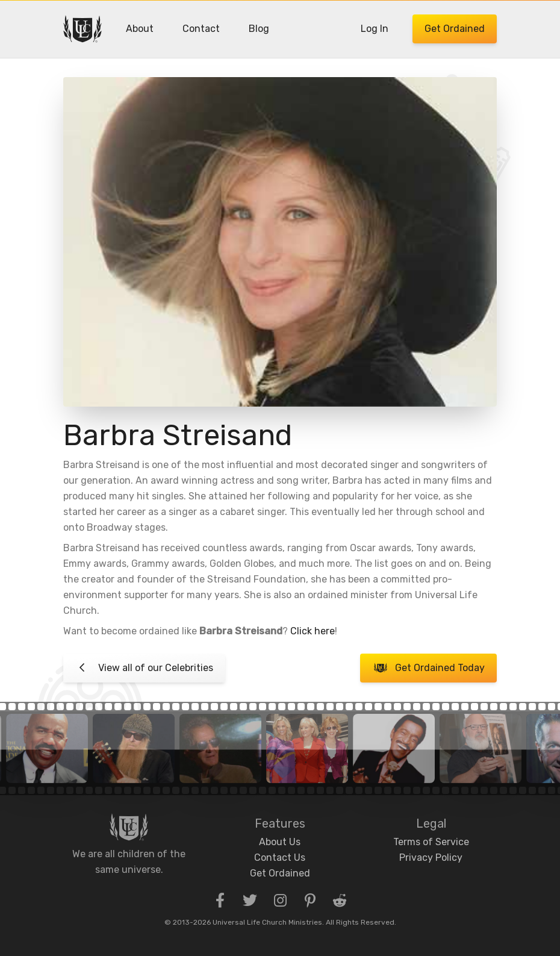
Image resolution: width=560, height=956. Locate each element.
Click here (313, 631)
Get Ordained (455, 29)
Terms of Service (431, 842)
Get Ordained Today (428, 668)
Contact (201, 29)
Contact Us (280, 858)
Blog (259, 29)
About (140, 29)
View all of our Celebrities (144, 668)
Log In (375, 29)
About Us (280, 842)
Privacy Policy (431, 858)
